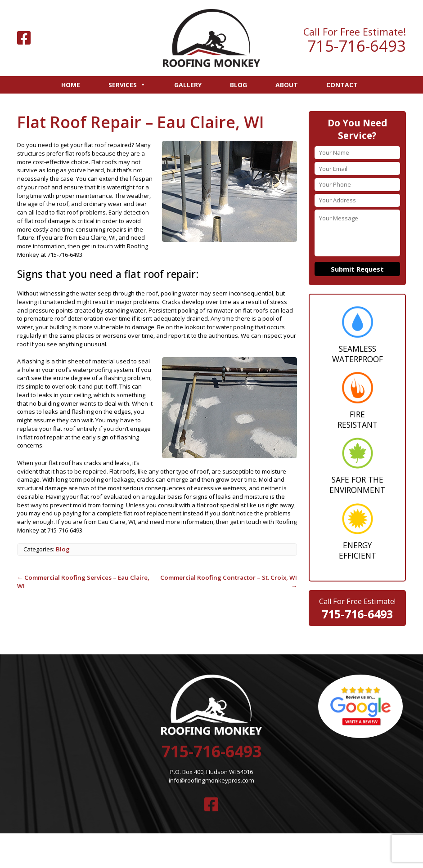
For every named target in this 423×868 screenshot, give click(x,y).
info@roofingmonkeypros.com (212, 777)
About (287, 85)
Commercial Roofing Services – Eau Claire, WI (85, 576)
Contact (342, 85)
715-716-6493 (356, 46)
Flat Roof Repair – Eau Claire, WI (138, 121)
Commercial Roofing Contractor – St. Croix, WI (228, 576)
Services (127, 85)
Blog (238, 85)
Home (71, 85)
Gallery (188, 85)
